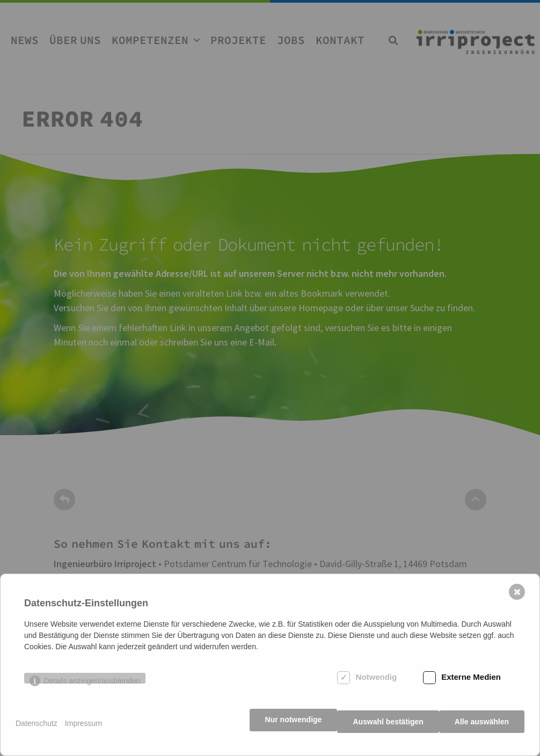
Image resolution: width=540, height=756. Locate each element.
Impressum (83, 729)
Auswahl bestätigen (384, 729)
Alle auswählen (482, 729)
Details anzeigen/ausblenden (92, 691)
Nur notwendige (286, 729)
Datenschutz (37, 729)
